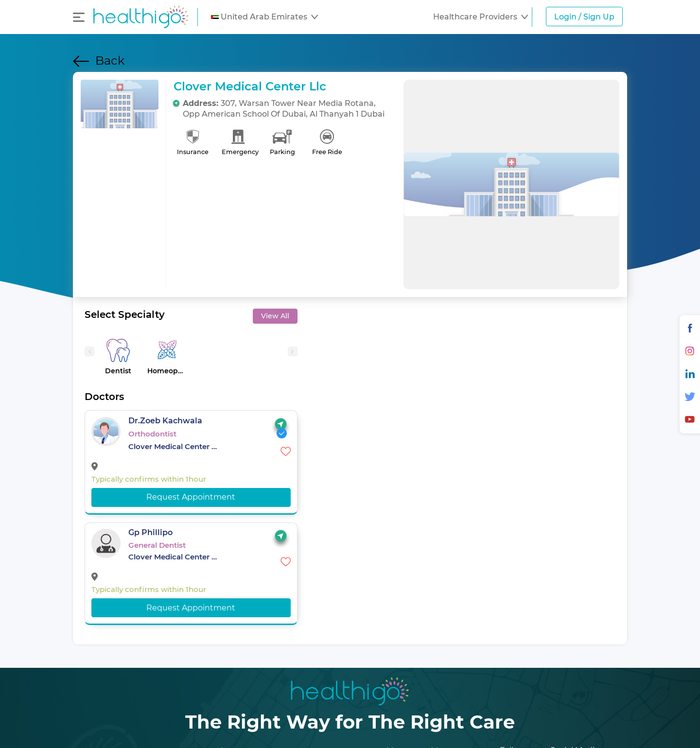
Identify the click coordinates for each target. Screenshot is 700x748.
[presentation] (89, 351)
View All (275, 316)
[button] (264, 17)
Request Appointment (191, 497)
